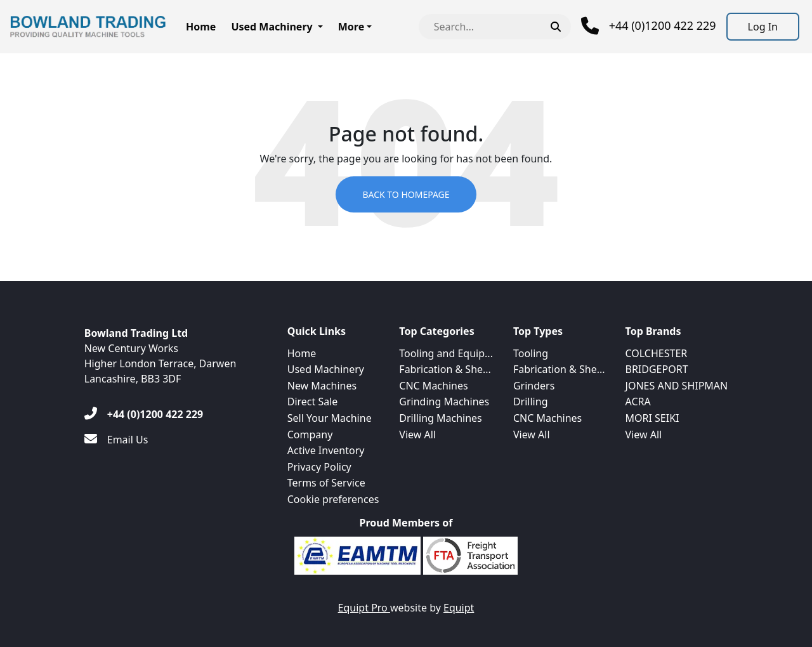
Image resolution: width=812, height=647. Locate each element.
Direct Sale (313, 402)
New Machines (322, 386)
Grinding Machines (444, 402)
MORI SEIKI (652, 418)
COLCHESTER (657, 353)
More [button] (351, 27)
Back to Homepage (406, 194)
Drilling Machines (440, 418)
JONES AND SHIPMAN (677, 386)
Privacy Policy (319, 467)
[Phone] (649, 26)
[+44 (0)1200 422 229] (144, 414)
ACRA (638, 402)
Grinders (534, 386)
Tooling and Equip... (446, 353)
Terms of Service (326, 483)
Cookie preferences (333, 499)
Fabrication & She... (445, 369)
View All (417, 435)
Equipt (459, 608)
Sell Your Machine (330, 418)
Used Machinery (272, 27)
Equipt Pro (364, 608)
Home (201, 27)
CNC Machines (433, 386)
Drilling (531, 402)
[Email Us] (116, 440)
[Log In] (763, 27)
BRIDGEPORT (657, 369)
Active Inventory (326, 450)
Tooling (531, 353)
